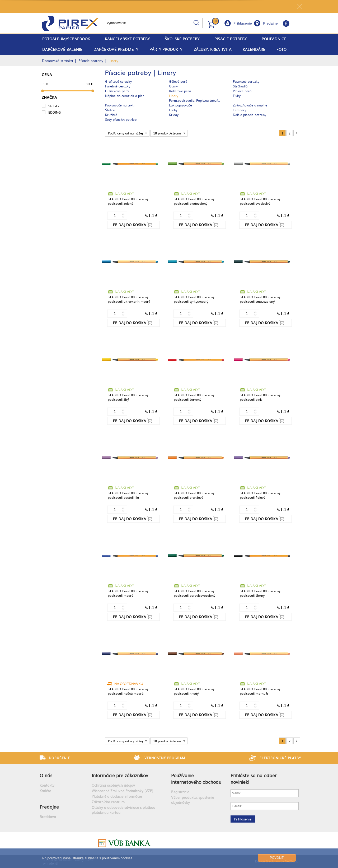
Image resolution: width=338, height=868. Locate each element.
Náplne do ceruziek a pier (125, 96)
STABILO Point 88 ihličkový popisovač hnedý (194, 691)
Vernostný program (165, 758)
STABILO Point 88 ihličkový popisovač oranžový (194, 495)
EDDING (55, 112)
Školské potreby (182, 39)
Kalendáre (254, 49)
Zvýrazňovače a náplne (250, 105)
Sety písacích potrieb (121, 119)
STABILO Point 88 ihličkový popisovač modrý (128, 593)
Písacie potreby (231, 39)
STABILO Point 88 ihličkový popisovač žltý (128, 397)
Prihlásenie (243, 24)
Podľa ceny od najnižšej (125, 133)
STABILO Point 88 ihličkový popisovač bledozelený (194, 201)
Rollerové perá (180, 91)
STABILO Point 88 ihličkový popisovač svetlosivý (260, 201)
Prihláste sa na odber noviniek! (254, 778)
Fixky (237, 96)
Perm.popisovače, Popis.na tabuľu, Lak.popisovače (194, 103)
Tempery (240, 110)
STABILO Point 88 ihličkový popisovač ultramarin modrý (129, 299)
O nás (46, 775)
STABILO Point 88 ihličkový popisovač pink (260, 397)
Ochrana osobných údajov (113, 785)
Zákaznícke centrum (108, 802)
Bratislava (48, 817)
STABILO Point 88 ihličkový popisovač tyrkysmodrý (194, 299)
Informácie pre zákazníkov (120, 775)
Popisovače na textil (120, 105)
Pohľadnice (274, 39)
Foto (281, 49)
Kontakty (47, 785)
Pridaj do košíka (130, 225)
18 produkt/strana (167, 133)
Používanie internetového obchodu (196, 778)
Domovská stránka (57, 61)
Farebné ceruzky (118, 86)
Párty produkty (166, 49)
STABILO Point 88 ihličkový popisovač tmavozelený (260, 299)
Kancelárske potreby (127, 39)
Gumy (173, 86)
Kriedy (174, 115)
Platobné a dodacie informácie (117, 796)
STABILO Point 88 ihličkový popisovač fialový (260, 495)
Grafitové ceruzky (118, 81)
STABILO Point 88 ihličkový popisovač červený (194, 397)
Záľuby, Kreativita (213, 49)
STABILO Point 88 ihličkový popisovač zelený (128, 201)
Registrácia (180, 792)
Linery (174, 96)
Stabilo (53, 106)
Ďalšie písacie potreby (250, 115)
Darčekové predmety (116, 49)
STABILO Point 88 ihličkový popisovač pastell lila (128, 495)
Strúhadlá (240, 86)
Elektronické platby (280, 758)
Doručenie (59, 758)
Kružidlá (111, 115)
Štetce (110, 110)
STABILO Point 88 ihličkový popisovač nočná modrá (128, 691)
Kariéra (45, 791)
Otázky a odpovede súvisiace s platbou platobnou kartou (123, 810)
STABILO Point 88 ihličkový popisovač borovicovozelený (194, 593)
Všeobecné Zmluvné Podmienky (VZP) (122, 791)
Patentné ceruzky (246, 81)
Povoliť (277, 858)
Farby (173, 110)
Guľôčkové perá (117, 91)
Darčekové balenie (62, 49)
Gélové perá (178, 81)
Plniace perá (242, 91)
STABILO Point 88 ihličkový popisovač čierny (260, 593)
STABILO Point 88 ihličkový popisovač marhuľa (260, 691)
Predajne (270, 24)
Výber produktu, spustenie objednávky (193, 800)
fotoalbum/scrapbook (66, 39)
